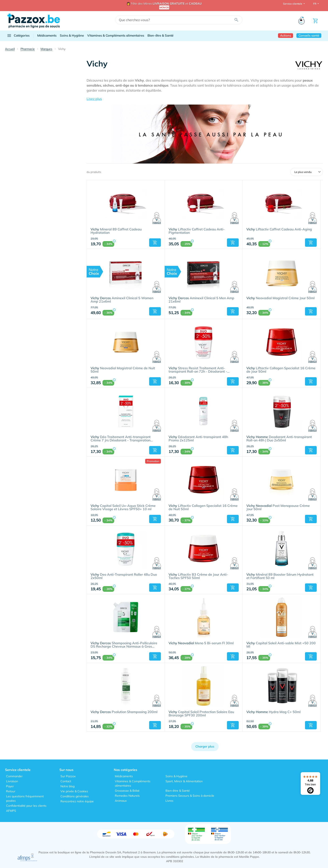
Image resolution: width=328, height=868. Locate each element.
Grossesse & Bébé (127, 791)
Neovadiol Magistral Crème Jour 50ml (281, 298)
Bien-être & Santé (160, 35)
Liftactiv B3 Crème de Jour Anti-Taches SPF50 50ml (198, 576)
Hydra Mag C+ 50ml (274, 712)
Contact (66, 781)
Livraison (12, 781)
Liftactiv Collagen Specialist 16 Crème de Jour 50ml (281, 370)
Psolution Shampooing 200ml (124, 712)
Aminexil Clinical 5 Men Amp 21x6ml (201, 300)
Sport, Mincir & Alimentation (184, 781)
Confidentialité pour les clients (26, 806)
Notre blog (67, 786)
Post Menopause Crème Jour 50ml (278, 508)
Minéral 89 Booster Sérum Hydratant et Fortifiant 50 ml (280, 576)
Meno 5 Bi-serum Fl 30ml (201, 643)
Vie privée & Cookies (74, 791)
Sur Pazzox (68, 776)
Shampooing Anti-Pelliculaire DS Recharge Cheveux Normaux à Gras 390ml (124, 645)
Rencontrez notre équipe (77, 801)
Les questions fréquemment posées (25, 798)
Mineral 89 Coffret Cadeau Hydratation (116, 231)
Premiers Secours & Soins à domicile (190, 796)
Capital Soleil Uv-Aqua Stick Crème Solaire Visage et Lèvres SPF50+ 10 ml (123, 508)
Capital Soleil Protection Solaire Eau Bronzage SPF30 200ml (201, 714)
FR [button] (315, 4)
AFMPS (11, 811)
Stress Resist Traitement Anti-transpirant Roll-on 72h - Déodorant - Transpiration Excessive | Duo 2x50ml (198, 370)
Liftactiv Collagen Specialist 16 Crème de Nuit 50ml (203, 508)
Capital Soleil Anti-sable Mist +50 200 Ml (281, 645)
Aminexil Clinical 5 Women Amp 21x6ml (122, 300)
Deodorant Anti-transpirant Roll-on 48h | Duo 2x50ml (279, 439)
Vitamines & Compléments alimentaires (116, 35)
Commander (14, 776)
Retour (11, 791)
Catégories (18, 36)
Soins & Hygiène (72, 35)
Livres (169, 801)
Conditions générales (75, 796)
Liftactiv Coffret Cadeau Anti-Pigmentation (197, 231)
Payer (10, 786)
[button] (205, 99)
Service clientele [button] (293, 4)
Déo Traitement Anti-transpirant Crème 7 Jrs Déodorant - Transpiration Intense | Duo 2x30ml (121, 439)
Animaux (121, 801)
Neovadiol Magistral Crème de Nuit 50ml (123, 370)
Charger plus (205, 746)
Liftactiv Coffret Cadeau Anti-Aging (279, 229)
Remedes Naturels (127, 796)
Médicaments (47, 35)
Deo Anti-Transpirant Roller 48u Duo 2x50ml (124, 576)
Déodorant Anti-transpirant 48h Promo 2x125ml (198, 439)
